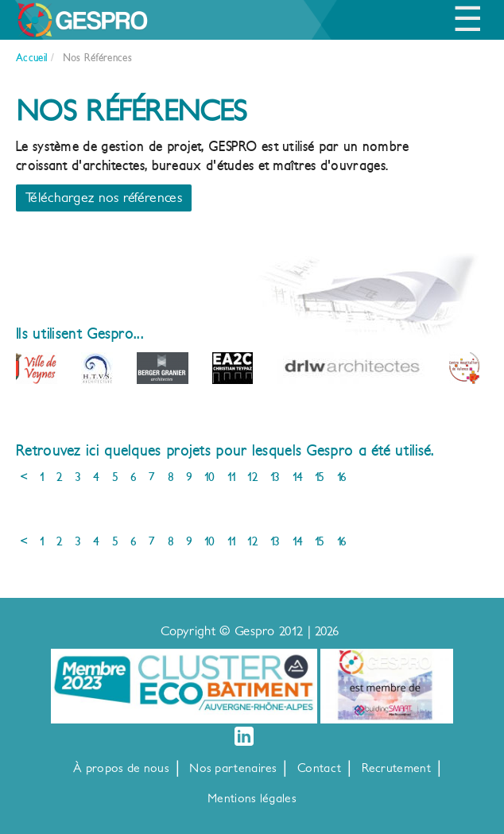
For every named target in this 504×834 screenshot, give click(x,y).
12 (253, 477)
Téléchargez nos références (104, 198)
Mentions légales (252, 799)
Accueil (31, 58)
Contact (319, 768)
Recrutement (396, 768)
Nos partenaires (233, 768)
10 (210, 477)
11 (232, 477)
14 (298, 477)
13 (275, 477)
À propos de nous (121, 768)
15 (320, 477)
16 (342, 477)
